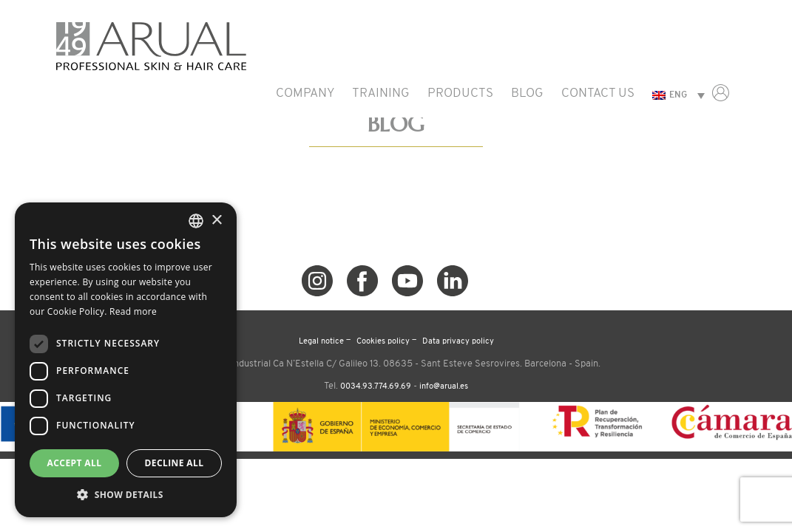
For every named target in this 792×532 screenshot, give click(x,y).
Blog (527, 93)
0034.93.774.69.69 (376, 387)
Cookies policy (383, 342)
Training (381, 93)
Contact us (598, 93)
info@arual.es (444, 387)
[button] (126, 495)
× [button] (216, 221)
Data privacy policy (458, 342)
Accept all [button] (75, 463)
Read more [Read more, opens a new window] (133, 311)
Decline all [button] (175, 463)
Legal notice (321, 342)
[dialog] (126, 360)
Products (460, 93)
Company (305, 93)
